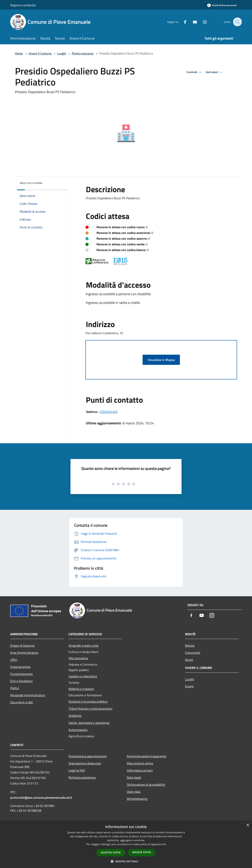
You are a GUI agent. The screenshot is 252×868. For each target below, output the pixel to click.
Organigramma (20, 667)
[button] (126, 861)
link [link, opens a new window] (164, 844)
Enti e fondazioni (21, 681)
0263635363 (109, 412)
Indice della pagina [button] (31, 183)
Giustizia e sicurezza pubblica (88, 701)
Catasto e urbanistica (83, 676)
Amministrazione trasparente (146, 756)
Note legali (134, 777)
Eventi (189, 686)
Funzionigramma (21, 674)
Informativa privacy (140, 770)
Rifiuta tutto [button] (142, 852)
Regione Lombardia (23, 5)
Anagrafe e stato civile (83, 645)
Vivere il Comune (40, 53)
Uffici (14, 660)
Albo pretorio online (140, 763)
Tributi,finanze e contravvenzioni (90, 708)
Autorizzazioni (78, 730)
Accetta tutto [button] (111, 853)
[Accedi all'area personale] (222, 5)
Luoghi (62, 53)
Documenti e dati (22, 702)
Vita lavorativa (78, 658)
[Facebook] (182, 22)
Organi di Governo (22, 645)
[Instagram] (202, 22)
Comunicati (193, 653)
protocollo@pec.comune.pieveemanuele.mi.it (41, 798)
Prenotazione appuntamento (88, 756)
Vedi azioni (215, 72)
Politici (15, 688)
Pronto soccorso (83, 53)
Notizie (190, 645)
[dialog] (126, 844)
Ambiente (75, 716)
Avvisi (189, 660)
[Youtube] (192, 22)
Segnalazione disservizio (85, 763)
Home (19, 53)
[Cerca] (237, 22)
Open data (134, 792)
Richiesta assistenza (82, 777)
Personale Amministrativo (28, 695)
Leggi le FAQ (77, 770)
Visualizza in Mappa (161, 360)
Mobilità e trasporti (81, 689)
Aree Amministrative (24, 653)
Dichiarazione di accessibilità (146, 785)
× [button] (248, 825)
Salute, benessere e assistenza (89, 723)
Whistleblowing (137, 799)
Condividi (195, 72)
